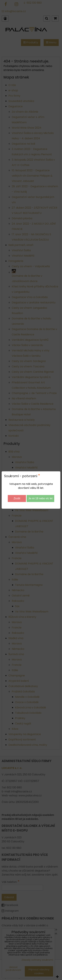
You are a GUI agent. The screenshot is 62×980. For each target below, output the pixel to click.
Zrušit (17, 498)
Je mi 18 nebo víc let (40, 498)
